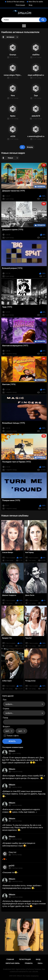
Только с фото (13, 736)
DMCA (40, 963)
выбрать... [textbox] (10, 704)
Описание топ (10, 872)
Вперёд (30, 147)
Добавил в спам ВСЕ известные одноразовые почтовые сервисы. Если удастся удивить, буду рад (24, 794)
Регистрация (20, 5)
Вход (31, 5)
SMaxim (12, 751)
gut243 (12, 866)
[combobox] (24, 704)
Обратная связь (13, 963)
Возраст (6, 727)
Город (5, 718)
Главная (10, 959)
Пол (5, 700)
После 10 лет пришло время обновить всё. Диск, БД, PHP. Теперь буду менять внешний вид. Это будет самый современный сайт (23, 760)
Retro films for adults (36, 2)
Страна (6, 709)
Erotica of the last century (15, 2)
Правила (29, 963)
